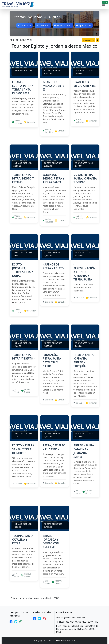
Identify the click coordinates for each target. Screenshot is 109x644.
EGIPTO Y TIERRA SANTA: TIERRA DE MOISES (23, 449)
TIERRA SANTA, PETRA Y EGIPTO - (23, 357)
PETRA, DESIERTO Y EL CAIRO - (54, 447)
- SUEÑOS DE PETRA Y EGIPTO (53, 266)
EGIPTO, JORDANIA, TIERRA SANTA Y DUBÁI (23, 270)
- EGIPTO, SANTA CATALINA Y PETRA (23, 540)
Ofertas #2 (43, 25)
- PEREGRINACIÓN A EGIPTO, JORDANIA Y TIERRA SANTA (84, 272)
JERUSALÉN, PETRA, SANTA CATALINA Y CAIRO (52, 360)
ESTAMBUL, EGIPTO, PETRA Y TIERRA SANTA (54, 178)
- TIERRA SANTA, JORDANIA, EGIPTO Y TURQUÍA (84, 360)
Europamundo (63, 25)
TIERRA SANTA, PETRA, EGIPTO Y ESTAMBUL (23, 178)
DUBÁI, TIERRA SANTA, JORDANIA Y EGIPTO (85, 178)
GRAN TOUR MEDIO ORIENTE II (53, 86)
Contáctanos (89, 40)
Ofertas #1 (24, 25)
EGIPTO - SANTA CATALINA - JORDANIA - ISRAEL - (84, 451)
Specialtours (84, 25)
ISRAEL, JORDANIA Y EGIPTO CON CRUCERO (51, 541)
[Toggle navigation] (104, 4)
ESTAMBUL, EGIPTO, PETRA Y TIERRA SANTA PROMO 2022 (23, 88)
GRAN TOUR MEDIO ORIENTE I (85, 84)
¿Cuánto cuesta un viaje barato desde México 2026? (34, 598)
